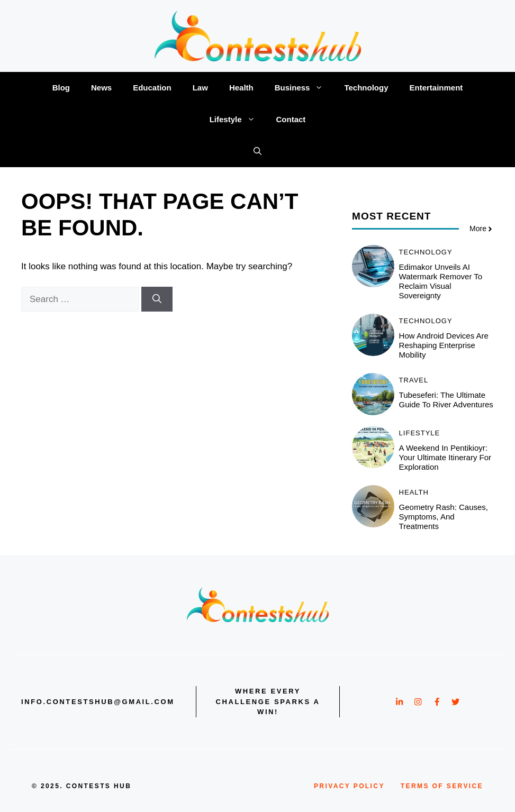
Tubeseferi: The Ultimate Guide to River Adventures (446, 400)
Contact (291, 119)
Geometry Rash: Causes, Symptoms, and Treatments (444, 517)
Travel (414, 380)
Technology (366, 88)
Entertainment (436, 88)
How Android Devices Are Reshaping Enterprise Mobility (444, 345)
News (101, 88)
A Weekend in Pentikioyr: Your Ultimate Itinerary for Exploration (445, 457)
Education (152, 88)
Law (200, 88)
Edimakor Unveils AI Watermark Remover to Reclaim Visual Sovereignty (441, 281)
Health (241, 88)
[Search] (157, 299)
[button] (257, 151)
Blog (61, 88)
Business (304, 88)
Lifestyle (238, 120)
